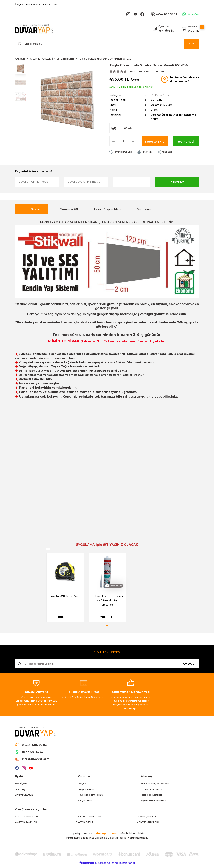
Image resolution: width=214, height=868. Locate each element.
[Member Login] (155, 29)
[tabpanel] (65, 589)
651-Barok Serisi (161, 95)
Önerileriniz (145, 209)
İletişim (82, 786)
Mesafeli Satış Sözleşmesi (155, 786)
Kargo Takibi (85, 803)
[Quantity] (123, 141)
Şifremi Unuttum (24, 797)
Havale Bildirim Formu (90, 797)
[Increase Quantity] (133, 141)
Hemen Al (186, 141)
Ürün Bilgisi (31, 209)
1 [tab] (107, 628)
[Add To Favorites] (121, 152)
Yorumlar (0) (69, 209)
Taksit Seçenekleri (107, 209)
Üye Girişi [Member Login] (164, 27)
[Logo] (34, 29)
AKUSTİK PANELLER (26, 825)
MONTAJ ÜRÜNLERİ (148, 825)
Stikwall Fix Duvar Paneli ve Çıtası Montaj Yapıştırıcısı (107, 601)
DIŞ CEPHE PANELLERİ (88, 819)
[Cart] (190, 29)
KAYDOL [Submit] (188, 666)
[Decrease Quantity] (113, 141)
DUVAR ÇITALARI (146, 819)
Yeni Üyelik (166, 31)
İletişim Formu (86, 792)
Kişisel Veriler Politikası (154, 803)
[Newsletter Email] (107, 666)
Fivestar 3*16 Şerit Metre (65, 596)
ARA (191, 44)
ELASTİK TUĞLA (84, 825)
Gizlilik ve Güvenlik (151, 792)
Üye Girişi (20, 792)
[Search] (107, 44)
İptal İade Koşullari (151, 797)
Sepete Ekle (155, 141)
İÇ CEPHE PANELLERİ (27, 819)
